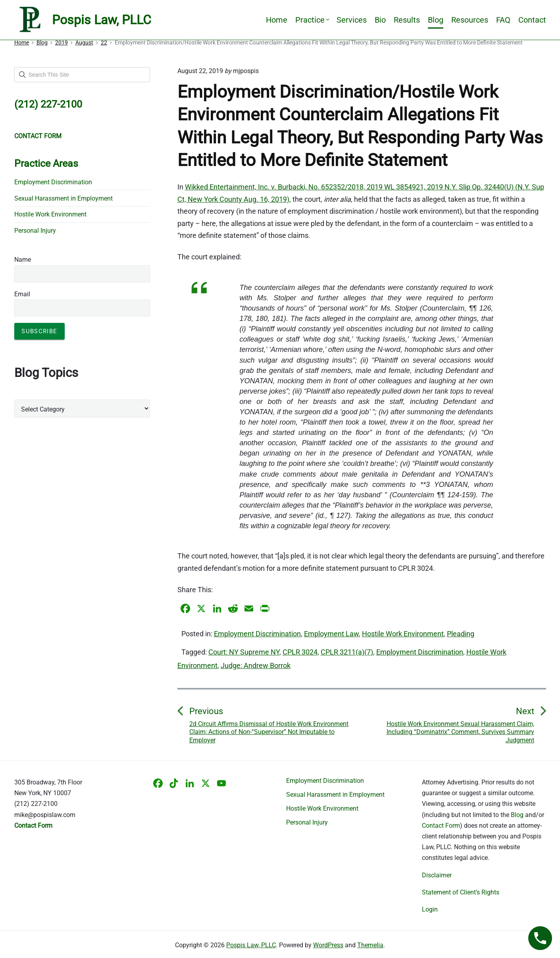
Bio (380, 20)
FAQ (503, 20)
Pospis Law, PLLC (251, 945)
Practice (312, 20)
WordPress (328, 945)
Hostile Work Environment (403, 634)
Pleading (461, 634)
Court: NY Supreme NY (244, 652)
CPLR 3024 (300, 652)
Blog (436, 20)
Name (23, 260)
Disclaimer (437, 875)
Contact (532, 20)
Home (277, 20)
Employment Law (331, 634)
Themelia (370, 945)
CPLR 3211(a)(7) (347, 652)
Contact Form (441, 826)
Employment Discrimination (257, 634)
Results (407, 20)
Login (430, 909)
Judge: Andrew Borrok (256, 665)
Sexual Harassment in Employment (64, 198)
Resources (470, 20)
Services (352, 20)
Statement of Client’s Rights (461, 892)
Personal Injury (35, 231)
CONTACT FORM (38, 136)
